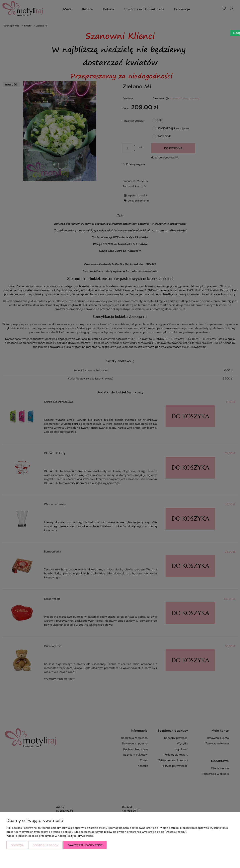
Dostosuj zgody (46, 845)
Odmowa (17, 845)
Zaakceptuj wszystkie (85, 845)
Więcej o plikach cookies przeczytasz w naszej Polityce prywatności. (50, 836)
